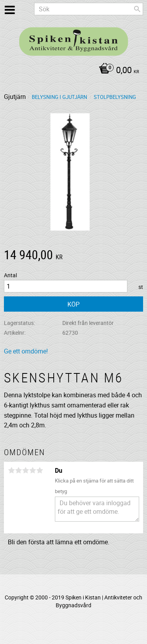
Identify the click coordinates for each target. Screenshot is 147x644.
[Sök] (137, 9)
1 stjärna (11, 470)
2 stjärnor (18, 470)
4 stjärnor (33, 470)
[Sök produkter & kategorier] (89, 9)
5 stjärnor (40, 470)
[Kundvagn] (72, 71)
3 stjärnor (25, 470)
